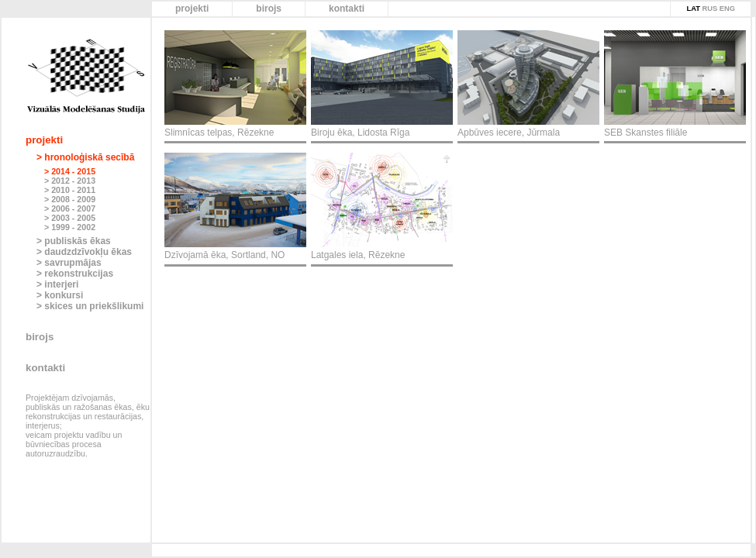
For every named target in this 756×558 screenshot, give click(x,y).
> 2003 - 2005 (70, 218)
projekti (192, 9)
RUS (709, 9)
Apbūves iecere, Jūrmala (509, 133)
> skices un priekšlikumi (90, 306)
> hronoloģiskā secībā (85, 157)
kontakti (347, 9)
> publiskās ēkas (74, 241)
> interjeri (57, 284)
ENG (727, 9)
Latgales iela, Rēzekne (358, 255)
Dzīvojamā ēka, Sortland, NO (224, 255)
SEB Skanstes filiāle (646, 133)
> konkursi (60, 295)
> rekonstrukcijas (75, 274)
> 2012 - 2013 (70, 181)
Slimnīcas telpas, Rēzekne (219, 133)
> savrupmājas (69, 263)
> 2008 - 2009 (70, 199)
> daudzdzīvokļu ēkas (84, 252)
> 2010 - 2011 (70, 190)
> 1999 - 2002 (70, 227)
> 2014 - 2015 (70, 171)
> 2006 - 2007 (70, 208)
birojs (269, 9)
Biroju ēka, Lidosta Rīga (360, 133)
